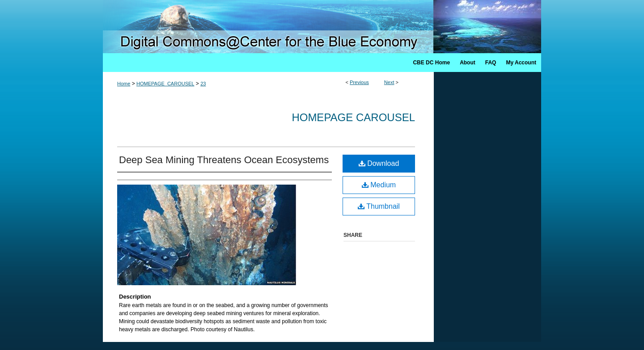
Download (379, 163)
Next (389, 82)
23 (203, 84)
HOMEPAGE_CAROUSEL (165, 84)
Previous (359, 82)
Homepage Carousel (353, 117)
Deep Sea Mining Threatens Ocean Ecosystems (224, 160)
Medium (379, 185)
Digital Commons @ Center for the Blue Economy (322, 27)
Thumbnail (379, 206)
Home (124, 84)
